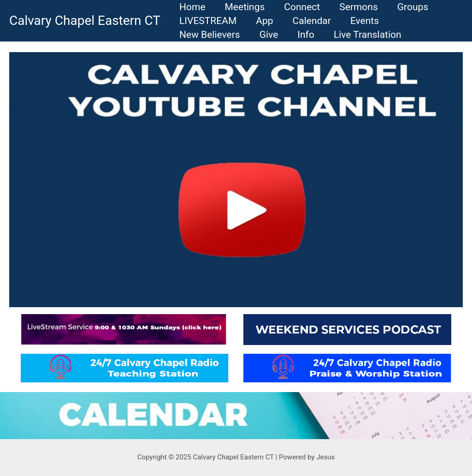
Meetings (245, 7)
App (264, 21)
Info (306, 35)
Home (192, 7)
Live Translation (368, 35)
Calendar (312, 21)
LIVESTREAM (208, 21)
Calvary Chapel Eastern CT (85, 21)
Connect (302, 7)
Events (365, 21)
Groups (413, 7)
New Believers (210, 35)
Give (269, 35)
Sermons (359, 7)
